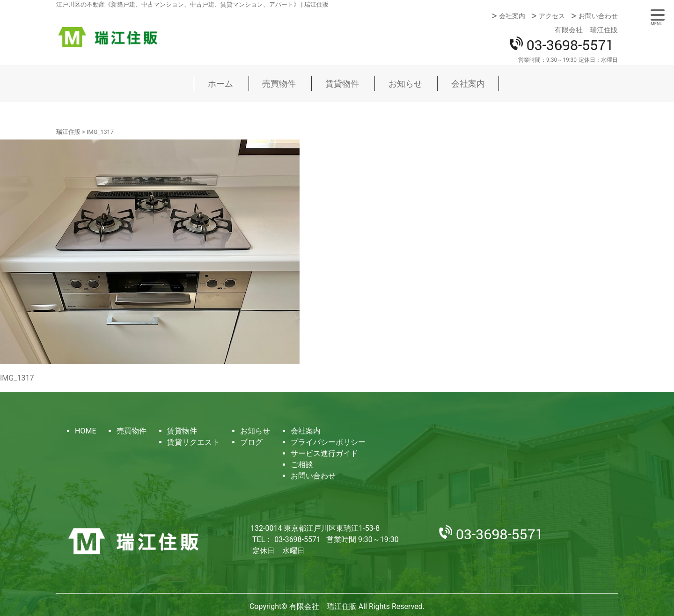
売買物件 (279, 84)
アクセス (552, 16)
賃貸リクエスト (193, 442)
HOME (85, 431)
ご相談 (302, 465)
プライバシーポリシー (328, 442)
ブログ (251, 442)
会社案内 (512, 16)
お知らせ (405, 84)
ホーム (220, 84)
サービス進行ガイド (324, 453)
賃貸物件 (342, 84)
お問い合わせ (598, 16)
